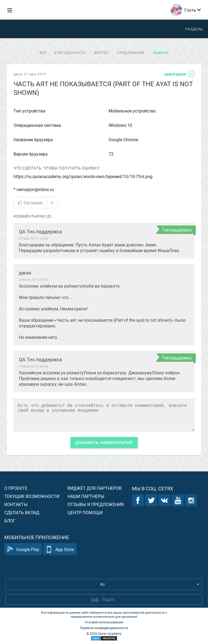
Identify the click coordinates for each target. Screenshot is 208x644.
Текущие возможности (32, 496)
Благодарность (70, 53)
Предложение (131, 53)
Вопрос (102, 53)
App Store (60, 549)
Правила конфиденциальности (104, 628)
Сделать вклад (22, 512)
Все (43, 53)
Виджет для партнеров (95, 488)
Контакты (16, 504)
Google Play (23, 549)
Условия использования (104, 622)
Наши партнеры (86, 496)
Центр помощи (85, 512)
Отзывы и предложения (96, 504)
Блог (10, 521)
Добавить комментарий (104, 443)
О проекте (16, 488)
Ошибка (161, 53)
